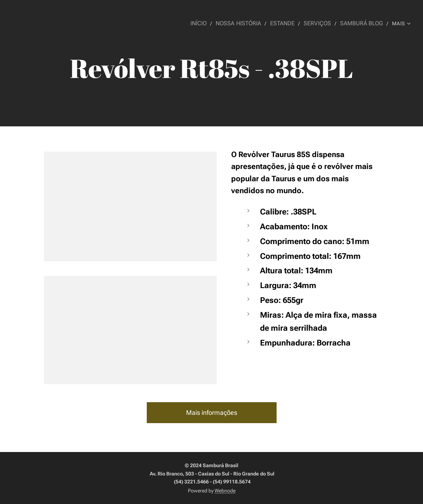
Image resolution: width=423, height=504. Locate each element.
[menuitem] (208, 23)
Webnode (225, 491)
